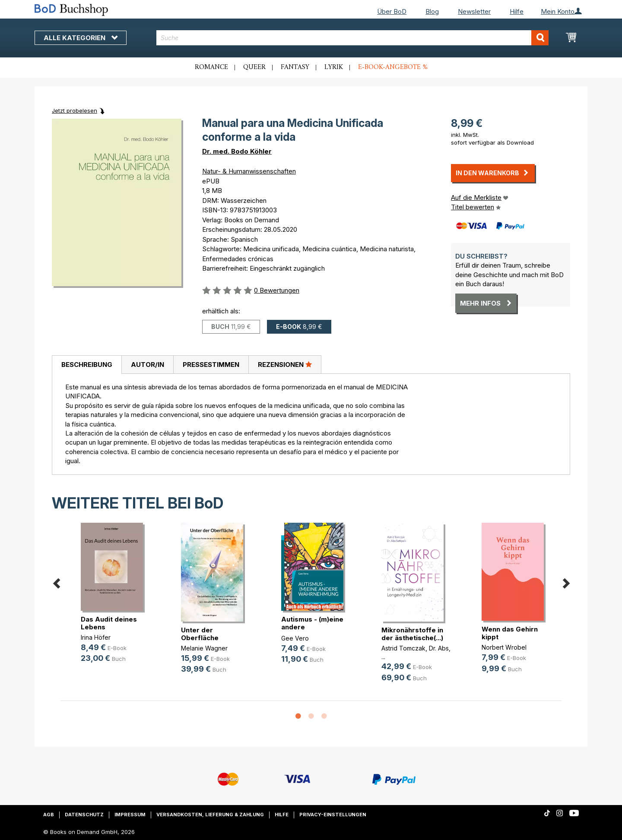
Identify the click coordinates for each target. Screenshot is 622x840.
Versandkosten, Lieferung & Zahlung (210, 815)
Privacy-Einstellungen (333, 815)
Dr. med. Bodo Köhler (237, 151)
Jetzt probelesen (75, 111)
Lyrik (334, 67)
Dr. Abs (439, 648)
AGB (49, 815)
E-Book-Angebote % (393, 67)
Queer (254, 67)
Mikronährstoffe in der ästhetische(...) (412, 634)
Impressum (130, 815)
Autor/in (148, 365)
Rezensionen (285, 364)
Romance (211, 67)
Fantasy (295, 67)
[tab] (87, 365)
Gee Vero (295, 638)
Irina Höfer (96, 637)
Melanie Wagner (204, 648)
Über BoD (392, 11)
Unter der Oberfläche (200, 634)
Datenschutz (84, 815)
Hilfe (517, 11)
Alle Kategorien (81, 38)
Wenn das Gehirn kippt (510, 633)
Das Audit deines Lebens (109, 623)
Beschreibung (87, 365)
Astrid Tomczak (403, 648)
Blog (432, 11)
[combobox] (353, 38)
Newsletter (474, 11)
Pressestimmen (211, 365)
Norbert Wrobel (504, 647)
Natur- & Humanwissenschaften (249, 171)
